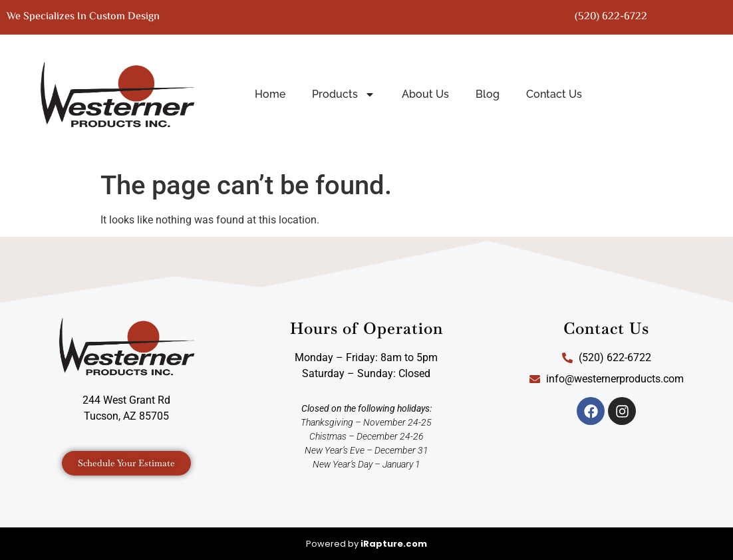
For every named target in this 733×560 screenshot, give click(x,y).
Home (270, 94)
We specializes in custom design (83, 17)
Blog (488, 94)
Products (344, 94)
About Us (425, 94)
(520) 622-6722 (611, 17)
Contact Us (554, 94)
